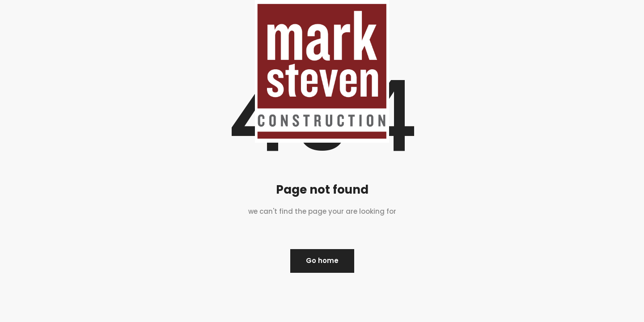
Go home (322, 261)
